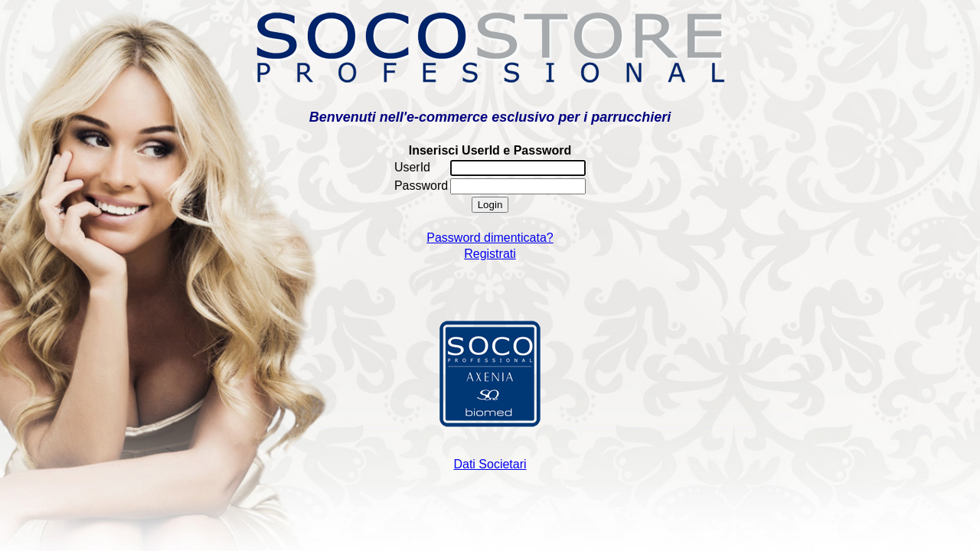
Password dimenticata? (490, 238)
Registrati (490, 254)
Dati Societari (490, 464)
